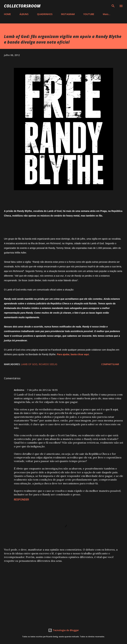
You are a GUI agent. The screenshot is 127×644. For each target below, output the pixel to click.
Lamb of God (29, 364)
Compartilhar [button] (110, 364)
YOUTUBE (89, 14)
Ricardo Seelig (48, 364)
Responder (21, 500)
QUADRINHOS (45, 14)
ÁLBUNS (24, 14)
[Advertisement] (63, 591)
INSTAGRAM (68, 14)
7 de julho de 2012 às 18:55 (42, 390)
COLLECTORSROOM (22, 6)
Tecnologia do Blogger (63, 630)
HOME (7, 14)
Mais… (107, 14)
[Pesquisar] (113, 6)
